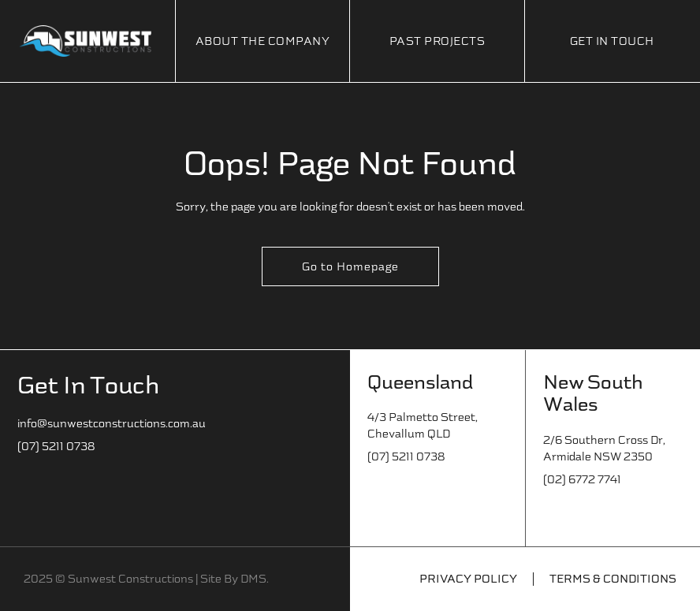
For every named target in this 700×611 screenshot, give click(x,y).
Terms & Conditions (613, 579)
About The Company (263, 41)
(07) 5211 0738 (56, 447)
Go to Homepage (350, 267)
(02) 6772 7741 (582, 480)
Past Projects (438, 41)
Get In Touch (612, 41)
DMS (253, 579)
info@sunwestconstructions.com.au (112, 424)
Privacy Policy (468, 579)
